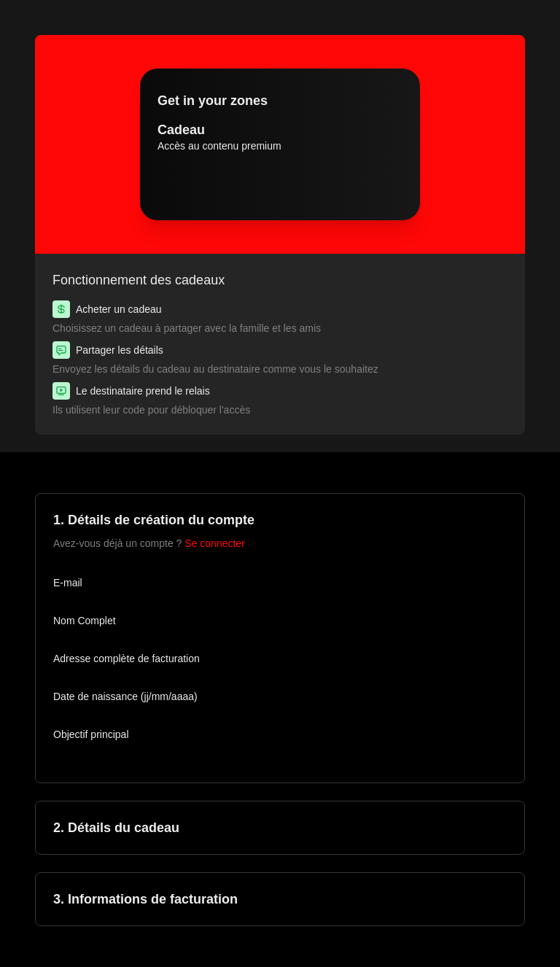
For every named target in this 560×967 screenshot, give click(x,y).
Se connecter (215, 543)
